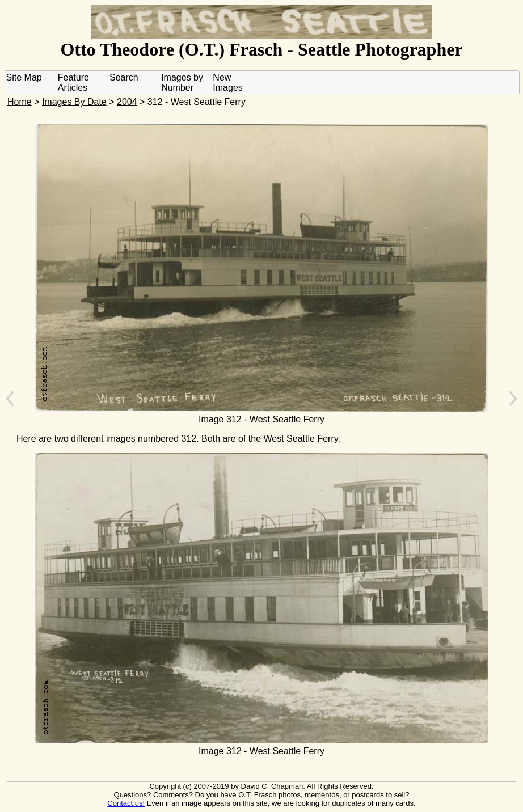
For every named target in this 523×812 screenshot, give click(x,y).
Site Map (24, 77)
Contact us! (126, 803)
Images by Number (182, 83)
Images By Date (74, 102)
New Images (227, 83)
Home (20, 102)
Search (124, 77)
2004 (127, 102)
